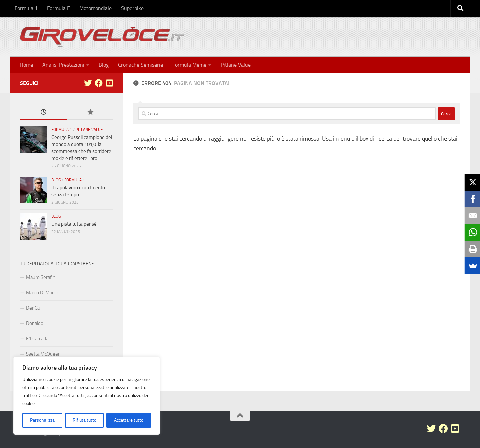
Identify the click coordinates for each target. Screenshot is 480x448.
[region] (87, 396)
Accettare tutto (129, 420)
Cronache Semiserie (140, 65)
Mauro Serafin (41, 277)
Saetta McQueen (43, 354)
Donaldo (35, 323)
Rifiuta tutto (84, 420)
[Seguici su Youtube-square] (109, 83)
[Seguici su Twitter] (88, 83)
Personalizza (42, 420)
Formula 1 (26, 8)
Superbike (132, 8)
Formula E (58, 8)
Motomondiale (95, 8)
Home (26, 65)
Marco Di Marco (42, 293)
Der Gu (33, 308)
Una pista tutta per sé (74, 224)
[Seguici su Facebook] (99, 83)
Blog (104, 65)
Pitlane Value (236, 65)
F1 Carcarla (37, 339)
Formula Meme (189, 65)
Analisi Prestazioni (63, 65)
